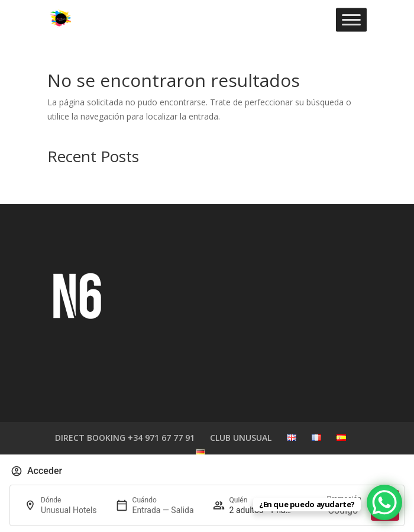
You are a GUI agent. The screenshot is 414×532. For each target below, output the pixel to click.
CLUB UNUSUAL (241, 438)
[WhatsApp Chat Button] (384, 502)
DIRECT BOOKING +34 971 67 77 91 (125, 438)
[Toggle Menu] (351, 20)
